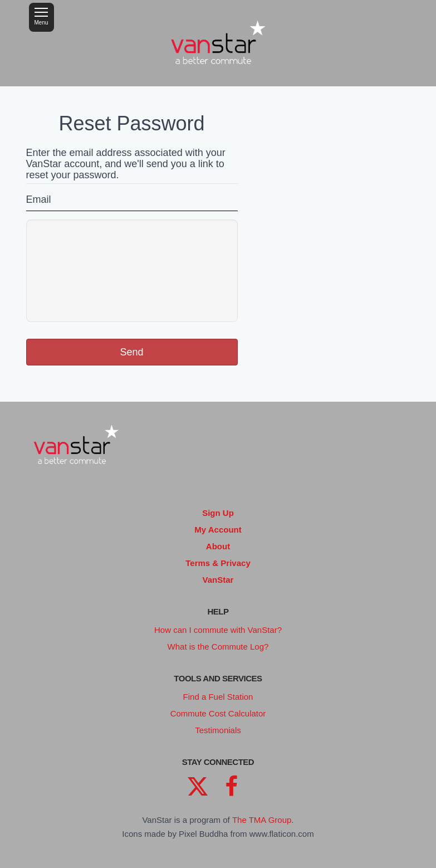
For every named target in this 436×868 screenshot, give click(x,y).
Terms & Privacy (218, 563)
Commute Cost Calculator (218, 713)
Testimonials (218, 730)
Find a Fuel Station (218, 697)
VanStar (218, 580)
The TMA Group (262, 820)
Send (131, 352)
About (218, 546)
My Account (218, 530)
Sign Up (218, 513)
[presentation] (132, 271)
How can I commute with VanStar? (218, 630)
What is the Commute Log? (218, 647)
